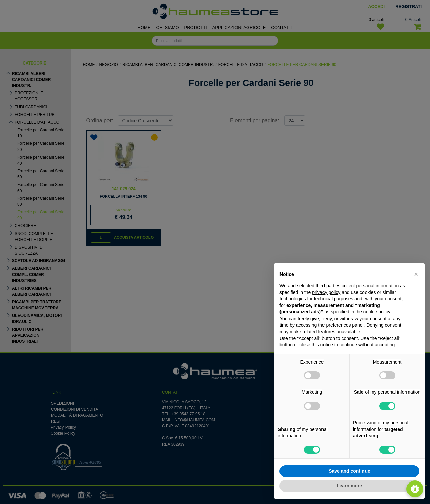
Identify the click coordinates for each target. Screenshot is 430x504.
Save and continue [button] (349, 471)
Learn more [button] (349, 486)
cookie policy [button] (377, 312)
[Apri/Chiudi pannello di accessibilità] (415, 489)
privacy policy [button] (326, 292)
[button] (416, 274)
